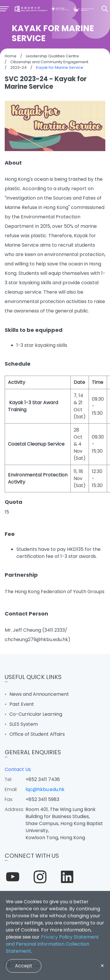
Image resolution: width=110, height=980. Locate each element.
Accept (24, 966)
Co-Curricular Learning (36, 714)
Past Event (22, 704)
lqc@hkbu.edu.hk (45, 789)
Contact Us (18, 769)
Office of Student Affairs (37, 734)
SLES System (24, 724)
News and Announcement (39, 694)
